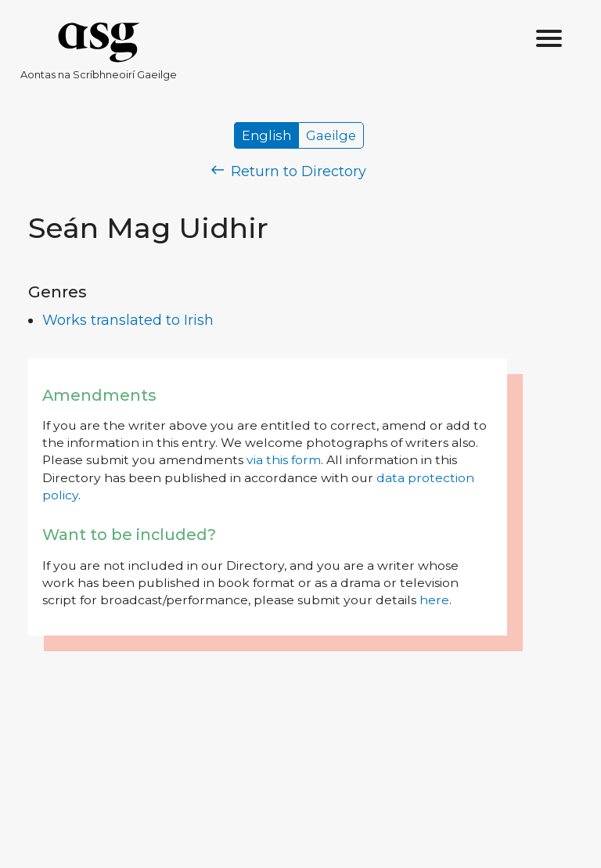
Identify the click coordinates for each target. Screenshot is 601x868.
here (434, 600)
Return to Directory (289, 171)
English (266, 135)
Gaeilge (331, 135)
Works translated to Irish (128, 320)
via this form (284, 460)
